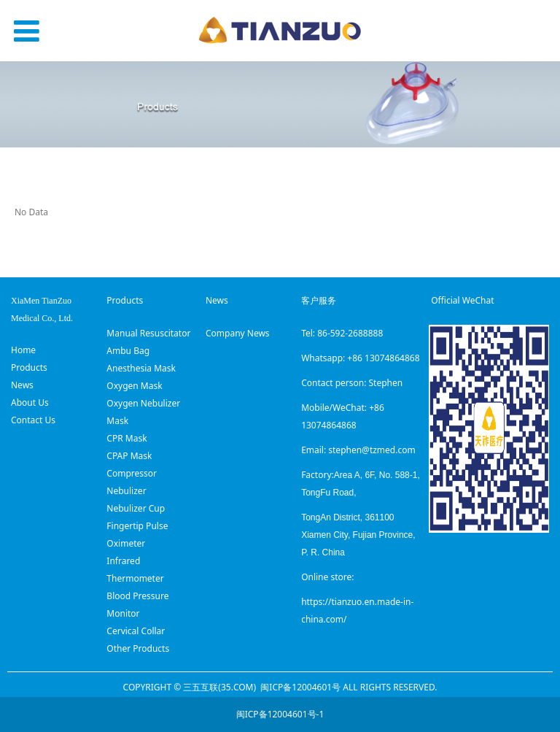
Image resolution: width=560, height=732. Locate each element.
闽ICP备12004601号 (300, 687)
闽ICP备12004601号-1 (280, 714)
